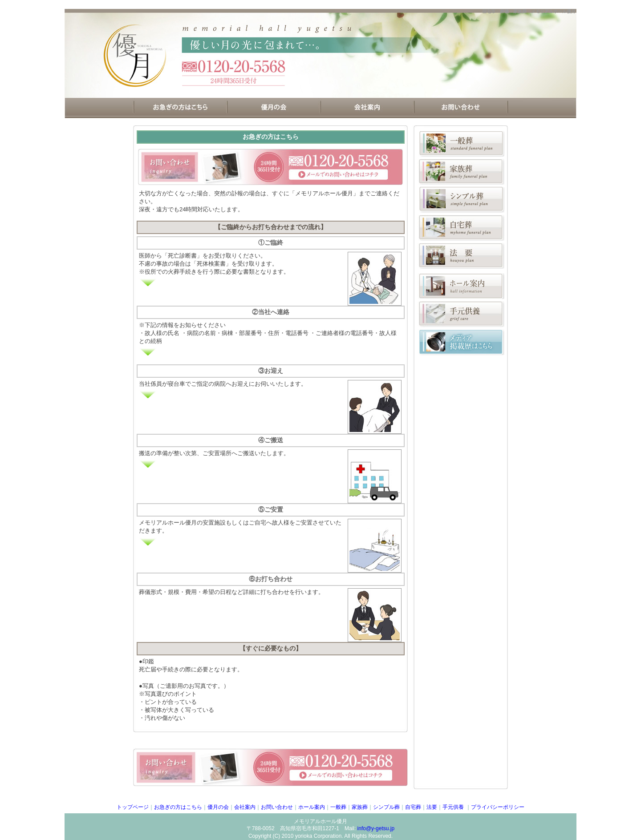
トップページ (133, 807)
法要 (432, 807)
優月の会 (218, 807)
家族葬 (360, 807)
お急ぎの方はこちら (178, 807)
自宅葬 (413, 807)
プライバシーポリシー (498, 807)
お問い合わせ (277, 807)
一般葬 (338, 807)
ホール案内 (312, 807)
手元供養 (454, 807)
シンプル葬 (386, 807)
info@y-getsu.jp (376, 828)
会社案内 (245, 807)
